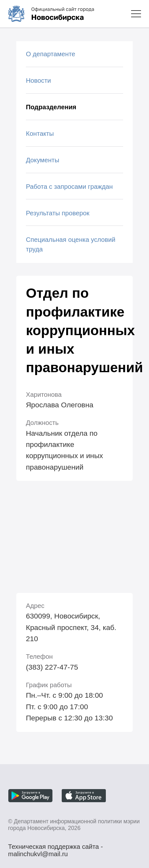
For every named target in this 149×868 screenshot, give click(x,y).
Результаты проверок (58, 213)
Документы (43, 160)
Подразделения (51, 107)
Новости (38, 81)
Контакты (40, 134)
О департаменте (51, 54)
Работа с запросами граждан (69, 187)
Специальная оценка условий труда (71, 244)
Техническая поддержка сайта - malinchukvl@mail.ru (55, 848)
